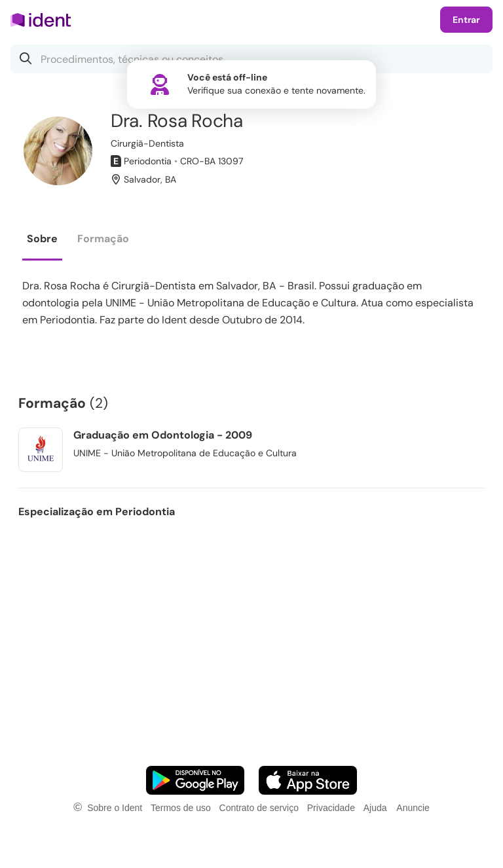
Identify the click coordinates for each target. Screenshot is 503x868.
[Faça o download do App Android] (195, 780)
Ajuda (375, 808)
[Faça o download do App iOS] (308, 780)
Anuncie (413, 808)
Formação (103, 239)
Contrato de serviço (259, 808)
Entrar (466, 20)
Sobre (42, 239)
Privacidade (331, 808)
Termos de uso (181, 808)
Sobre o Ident (115, 808)
